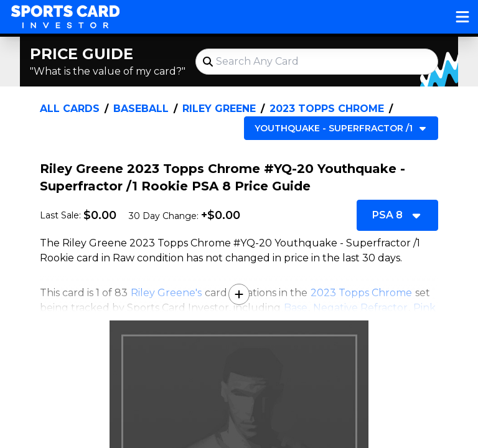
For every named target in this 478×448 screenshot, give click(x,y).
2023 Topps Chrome (327, 109)
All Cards (70, 109)
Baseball (141, 109)
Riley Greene (219, 109)
